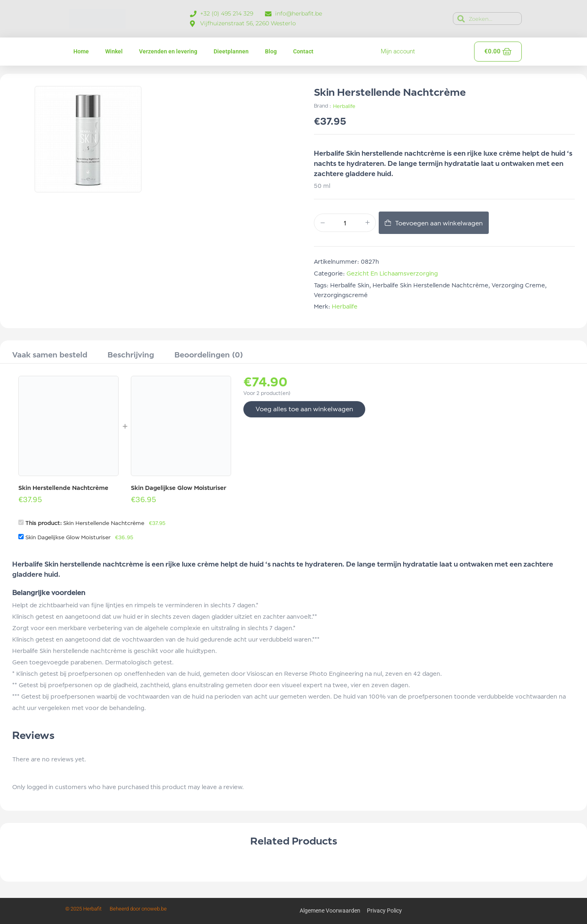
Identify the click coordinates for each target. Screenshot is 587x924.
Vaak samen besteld (50, 355)
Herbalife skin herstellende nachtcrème (430, 285)
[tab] (50, 356)
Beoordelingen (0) (209, 355)
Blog (271, 51)
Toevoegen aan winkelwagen (439, 223)
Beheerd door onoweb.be (138, 909)
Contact (303, 51)
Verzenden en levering (168, 51)
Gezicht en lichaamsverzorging (392, 273)
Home (81, 51)
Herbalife (344, 106)
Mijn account (398, 51)
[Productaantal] (345, 223)
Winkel (114, 51)
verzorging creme (518, 285)
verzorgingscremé (341, 295)
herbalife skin (350, 285)
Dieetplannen (231, 51)
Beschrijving (131, 355)
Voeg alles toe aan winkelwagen (304, 409)
